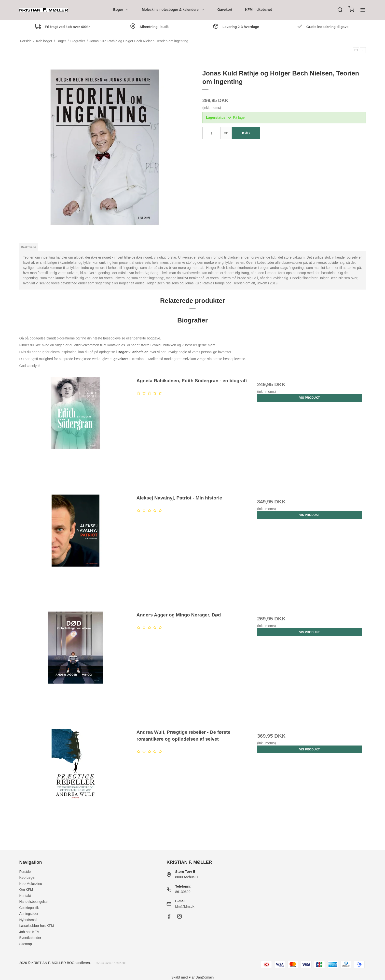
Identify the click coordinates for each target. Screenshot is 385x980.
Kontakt (25, 896)
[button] (356, 50)
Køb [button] (246, 133)
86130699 (183, 892)
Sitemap (25, 944)
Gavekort (225, 10)
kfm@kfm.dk (185, 907)
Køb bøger (27, 878)
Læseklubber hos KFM (36, 926)
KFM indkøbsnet (258, 10)
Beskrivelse (29, 247)
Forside (25, 872)
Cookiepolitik (29, 908)
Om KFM (26, 890)
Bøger (121, 10)
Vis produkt (310, 398)
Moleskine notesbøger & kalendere (173, 10)
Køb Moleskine (31, 884)
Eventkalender (30, 938)
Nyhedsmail (28, 920)
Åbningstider (29, 914)
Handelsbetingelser (34, 902)
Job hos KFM (29, 932)
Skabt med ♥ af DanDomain (193, 977)
